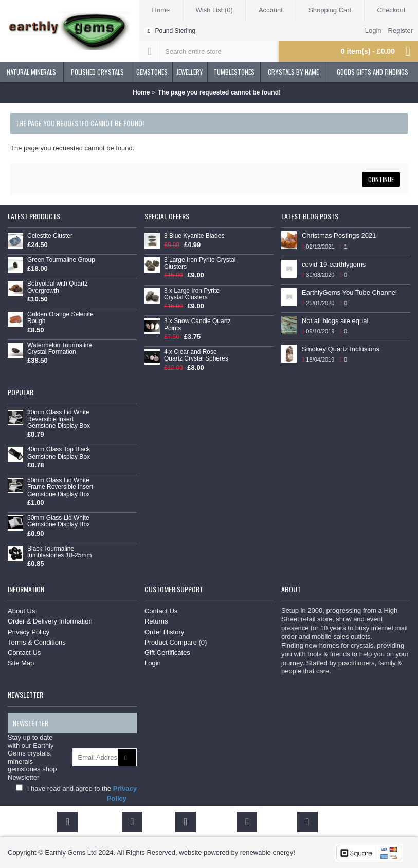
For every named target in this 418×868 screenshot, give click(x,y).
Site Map (21, 663)
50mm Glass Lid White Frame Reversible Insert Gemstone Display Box (60, 487)
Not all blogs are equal (335, 321)
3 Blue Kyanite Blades (194, 236)
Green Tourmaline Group (61, 260)
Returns (156, 621)
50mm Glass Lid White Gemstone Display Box (59, 521)
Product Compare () (176, 642)
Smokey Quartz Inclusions (341, 349)
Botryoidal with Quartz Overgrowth (57, 287)
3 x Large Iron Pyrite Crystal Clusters (192, 294)
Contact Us (24, 653)
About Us (21, 611)
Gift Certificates (167, 653)
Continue (381, 179)
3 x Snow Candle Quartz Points (197, 325)
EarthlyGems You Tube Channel (349, 293)
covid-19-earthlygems (334, 264)
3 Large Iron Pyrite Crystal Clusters (200, 263)
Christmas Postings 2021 (339, 235)
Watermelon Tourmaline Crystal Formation (60, 349)
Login (153, 663)
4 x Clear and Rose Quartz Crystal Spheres (196, 355)
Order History (164, 632)
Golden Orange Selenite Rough (60, 318)
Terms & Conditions (37, 642)
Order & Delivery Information (50, 621)
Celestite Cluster (50, 236)
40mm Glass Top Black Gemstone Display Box (59, 453)
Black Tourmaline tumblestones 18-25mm (59, 552)
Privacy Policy (29, 632)
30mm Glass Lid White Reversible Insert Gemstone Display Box (59, 419)
